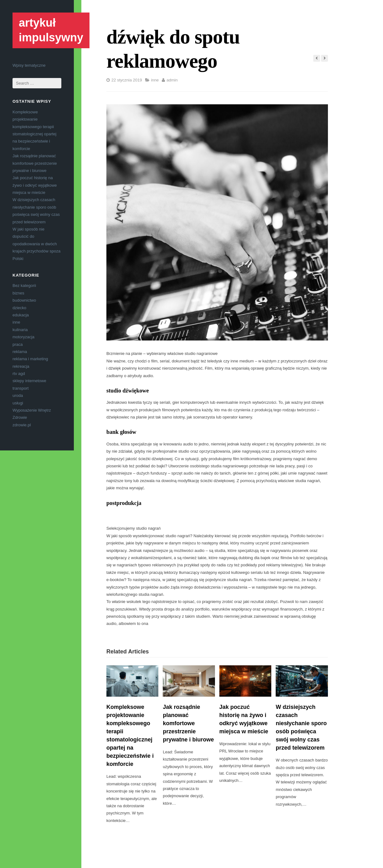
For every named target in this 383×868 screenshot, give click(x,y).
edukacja (21, 315)
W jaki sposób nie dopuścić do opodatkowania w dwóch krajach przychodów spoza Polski (36, 244)
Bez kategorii (24, 286)
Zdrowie (20, 417)
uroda (18, 395)
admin (172, 80)
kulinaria (20, 330)
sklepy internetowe (29, 381)
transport (20, 388)
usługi (18, 403)
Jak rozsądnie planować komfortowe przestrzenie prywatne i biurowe (35, 163)
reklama (20, 352)
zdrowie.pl (22, 425)
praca (18, 344)
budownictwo (24, 300)
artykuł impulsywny (51, 30)
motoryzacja (23, 337)
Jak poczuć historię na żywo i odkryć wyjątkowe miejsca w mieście (35, 185)
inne (16, 322)
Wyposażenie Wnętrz (32, 410)
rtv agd (19, 374)
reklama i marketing (30, 359)
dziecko (19, 308)
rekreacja (21, 366)
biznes (18, 293)
